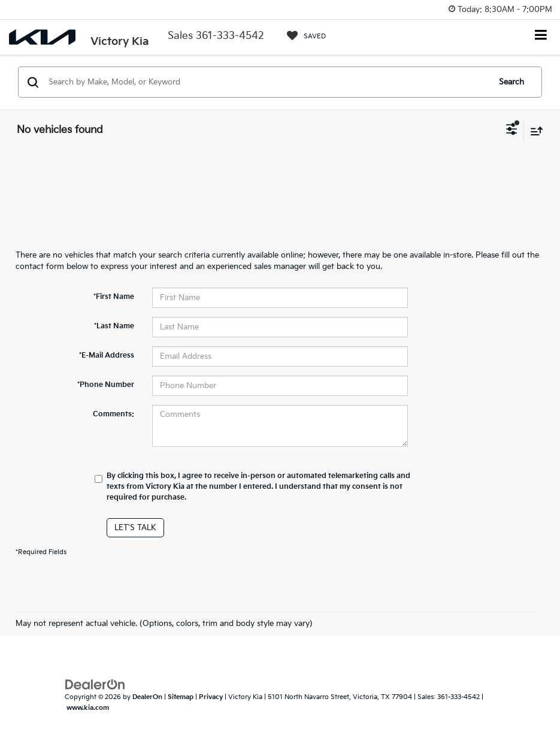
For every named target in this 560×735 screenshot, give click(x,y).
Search (511, 82)
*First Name (114, 297)
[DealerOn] (95, 684)
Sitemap (181, 697)
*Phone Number (106, 385)
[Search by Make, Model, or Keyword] (267, 82)
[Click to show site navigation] (541, 36)
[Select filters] (512, 131)
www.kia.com (88, 708)
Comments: (113, 414)
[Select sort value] (534, 131)
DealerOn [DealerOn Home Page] (147, 697)
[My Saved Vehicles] (306, 36)
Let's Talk (135, 528)
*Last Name (114, 326)
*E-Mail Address (107, 356)
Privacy (211, 697)
